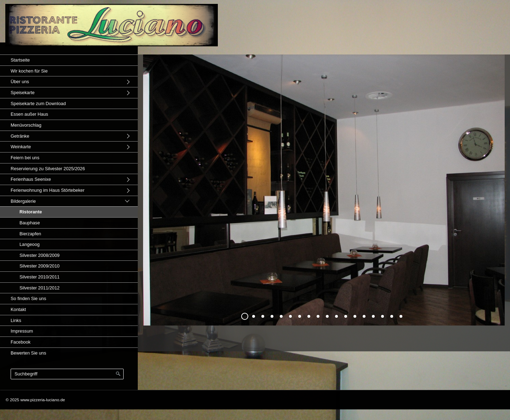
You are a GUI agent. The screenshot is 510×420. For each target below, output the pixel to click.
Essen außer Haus (29, 114)
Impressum (22, 331)
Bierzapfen (30, 234)
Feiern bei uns (25, 158)
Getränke (20, 136)
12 (346, 316)
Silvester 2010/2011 (39, 277)
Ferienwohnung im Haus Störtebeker (47, 190)
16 (382, 316)
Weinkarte (21, 147)
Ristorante (31, 212)
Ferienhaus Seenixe (31, 179)
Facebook (21, 342)
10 (327, 316)
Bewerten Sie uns (28, 353)
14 (364, 316)
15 (373, 316)
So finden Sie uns (28, 298)
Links (16, 320)
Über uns (20, 82)
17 (392, 316)
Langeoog (30, 244)
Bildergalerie (23, 201)
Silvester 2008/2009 (39, 255)
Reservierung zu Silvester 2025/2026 (48, 169)
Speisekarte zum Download (38, 103)
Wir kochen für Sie (29, 71)
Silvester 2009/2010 (39, 266)
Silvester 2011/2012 (39, 288)
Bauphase (30, 223)
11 (336, 316)
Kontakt (18, 309)
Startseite (20, 60)
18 (401, 316)
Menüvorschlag (26, 125)
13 (355, 316)
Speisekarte (23, 93)
